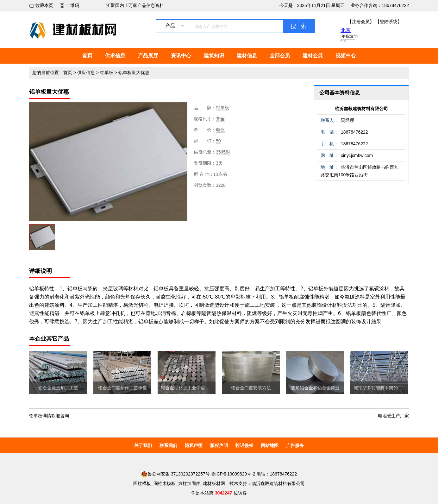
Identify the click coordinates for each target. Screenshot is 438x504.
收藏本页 (44, 5)
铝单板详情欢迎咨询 (49, 416)
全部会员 (280, 56)
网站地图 (270, 445)
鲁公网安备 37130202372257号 (175, 474)
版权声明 (219, 445)
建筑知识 (214, 56)
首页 (87, 56)
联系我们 (168, 445)
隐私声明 (194, 445)
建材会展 (313, 56)
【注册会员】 (361, 22)
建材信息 (247, 56)
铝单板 (107, 72)
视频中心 (346, 56)
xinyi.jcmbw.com (357, 155)
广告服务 (295, 445)
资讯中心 (181, 56)
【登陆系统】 (389, 22)
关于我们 (143, 445)
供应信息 (86, 72)
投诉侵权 (244, 445)
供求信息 (115, 56)
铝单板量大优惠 (134, 72)
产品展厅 (148, 56)
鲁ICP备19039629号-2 (233, 474)
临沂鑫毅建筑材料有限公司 (361, 109)
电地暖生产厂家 (393, 416)
